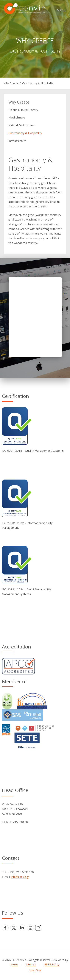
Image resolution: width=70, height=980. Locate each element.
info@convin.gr (20, 877)
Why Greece (11, 83)
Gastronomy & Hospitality (38, 83)
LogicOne (35, 970)
